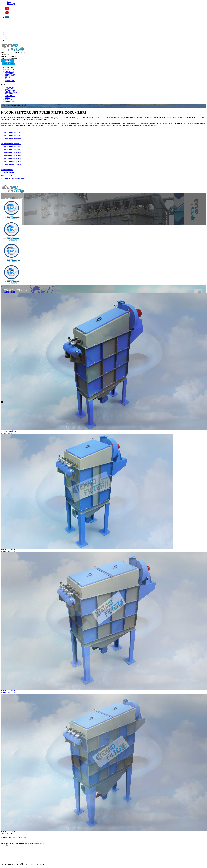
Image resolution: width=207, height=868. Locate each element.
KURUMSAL (10, 69)
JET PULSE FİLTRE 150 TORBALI (11, 155)
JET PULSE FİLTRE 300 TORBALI (11, 161)
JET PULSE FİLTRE (8, 292)
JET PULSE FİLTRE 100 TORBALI (11, 153)
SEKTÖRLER (10, 75)
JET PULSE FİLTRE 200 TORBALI (11, 158)
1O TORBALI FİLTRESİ (10, 431)
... (2, 836)
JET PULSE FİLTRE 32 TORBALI (11, 138)
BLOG (8, 77)
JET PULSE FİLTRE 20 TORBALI (11, 135)
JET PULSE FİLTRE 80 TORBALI (11, 150)
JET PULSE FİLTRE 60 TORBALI (11, 147)
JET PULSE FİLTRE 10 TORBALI (11, 132)
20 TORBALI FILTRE (9, 549)
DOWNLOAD (10, 81)
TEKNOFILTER (11, 71)
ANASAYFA (10, 67)
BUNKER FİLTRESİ (7, 176)
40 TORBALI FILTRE (9, 832)
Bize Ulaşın (10, 4)
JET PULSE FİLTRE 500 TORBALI (11, 164)
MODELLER (10, 73)
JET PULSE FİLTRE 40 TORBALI (11, 141)
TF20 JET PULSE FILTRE (10, 433)
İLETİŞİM (9, 79)
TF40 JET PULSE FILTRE (10, 693)
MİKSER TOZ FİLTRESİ (8, 173)
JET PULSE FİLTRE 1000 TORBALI (11, 167)
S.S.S (8, 2)
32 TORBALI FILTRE (9, 691)
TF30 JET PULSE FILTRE (10, 551)
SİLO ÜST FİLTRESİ (7, 170)
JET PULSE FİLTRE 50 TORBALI (11, 144)
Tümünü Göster (19, 198)
